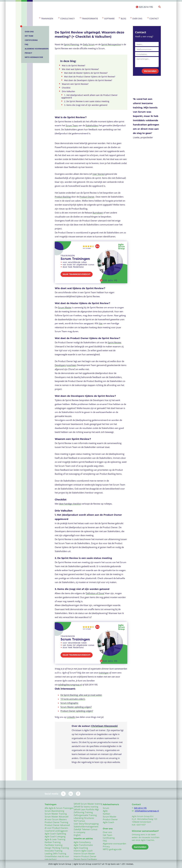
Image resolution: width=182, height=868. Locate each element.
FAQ (27, 44)
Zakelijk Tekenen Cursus (85, 829)
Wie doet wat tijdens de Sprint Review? (80, 69)
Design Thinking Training (57, 848)
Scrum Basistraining (54, 811)
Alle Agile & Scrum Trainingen (59, 808)
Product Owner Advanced (57, 825)
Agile (105, 811)
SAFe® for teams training (86, 807)
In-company (79, 832)
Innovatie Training (53, 851)
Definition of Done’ (95, 593)
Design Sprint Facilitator (85, 859)
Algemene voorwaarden (37, 49)
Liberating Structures (84, 818)
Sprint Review (114, 342)
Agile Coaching (81, 848)
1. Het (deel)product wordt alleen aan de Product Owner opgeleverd (89, 96)
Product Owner (87, 197)
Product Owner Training (56, 822)
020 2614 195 (146, 7)
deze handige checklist (70, 504)
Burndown (98, 213)
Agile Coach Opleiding (55, 834)
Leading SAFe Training (55, 853)
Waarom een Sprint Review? (75, 84)
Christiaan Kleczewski (104, 726)
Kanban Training (53, 842)
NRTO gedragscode (34, 57)
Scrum (106, 808)
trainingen (104, 673)
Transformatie (90, 19)
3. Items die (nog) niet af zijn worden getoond (86, 105)
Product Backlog (63, 197)
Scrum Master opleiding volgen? (76, 707)
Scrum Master (65, 307)
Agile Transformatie (83, 845)
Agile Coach (108, 822)
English (77, 835)
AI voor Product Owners (56, 828)
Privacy (28, 53)
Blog (123, 19)
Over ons (137, 19)
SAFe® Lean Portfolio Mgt (86, 809)
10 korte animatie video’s (73, 699)
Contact (154, 19)
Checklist (66, 88)
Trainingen (47, 19)
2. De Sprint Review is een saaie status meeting (87, 101)
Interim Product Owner (85, 856)
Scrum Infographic (69, 703)
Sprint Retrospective (111, 44)
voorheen (72, 365)
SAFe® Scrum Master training (88, 804)
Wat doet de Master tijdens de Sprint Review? (86, 73)
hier (101, 323)
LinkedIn (71, 717)
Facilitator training (54, 845)
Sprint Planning (71, 44)
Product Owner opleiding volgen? (77, 711)
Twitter (63, 794)
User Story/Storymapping (86, 824)
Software (109, 19)
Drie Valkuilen (68, 91)
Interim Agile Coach (83, 851)
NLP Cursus (79, 821)
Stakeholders (92, 125)
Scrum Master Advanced (56, 817)
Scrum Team (72, 125)
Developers (60, 365)
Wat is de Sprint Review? (74, 66)
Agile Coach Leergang (55, 836)
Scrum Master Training (56, 814)
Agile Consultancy (82, 842)
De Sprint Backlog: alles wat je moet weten (81, 695)
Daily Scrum (89, 44)
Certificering (31, 40)
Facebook (78, 794)
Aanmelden (140, 847)
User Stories (98, 174)
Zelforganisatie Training (85, 815)
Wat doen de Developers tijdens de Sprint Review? (88, 80)
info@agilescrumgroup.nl (70, 685)
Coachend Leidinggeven (56, 831)
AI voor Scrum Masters (56, 819)
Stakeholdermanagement (86, 826)
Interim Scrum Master (84, 853)
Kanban (106, 814)
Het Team (29, 36)
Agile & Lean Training (55, 839)
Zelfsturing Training (83, 812)
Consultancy (67, 19)
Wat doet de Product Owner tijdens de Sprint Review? (90, 77)
